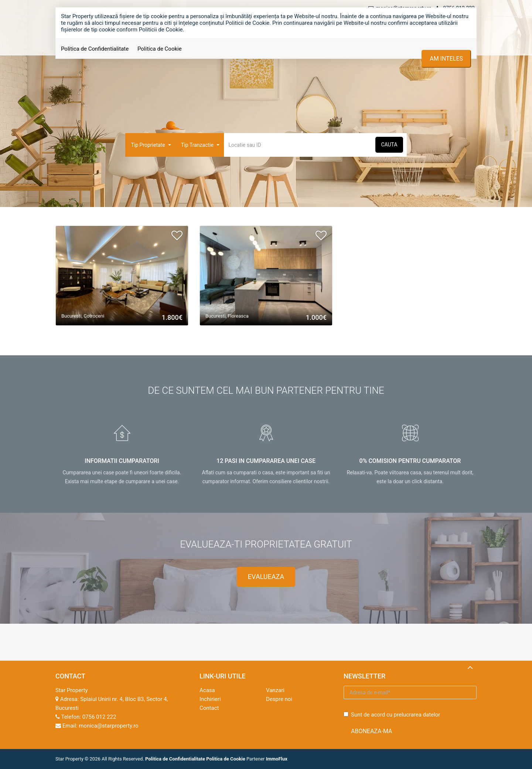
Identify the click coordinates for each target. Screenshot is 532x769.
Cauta (389, 145)
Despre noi (279, 699)
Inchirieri (210, 699)
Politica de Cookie (160, 49)
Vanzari (275, 690)
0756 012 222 (99, 717)
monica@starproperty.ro (108, 726)
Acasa (207, 690)
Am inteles (446, 59)
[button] (150, 145)
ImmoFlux (277, 759)
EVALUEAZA (266, 577)
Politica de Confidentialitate (95, 49)
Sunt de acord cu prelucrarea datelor (392, 715)
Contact (209, 708)
